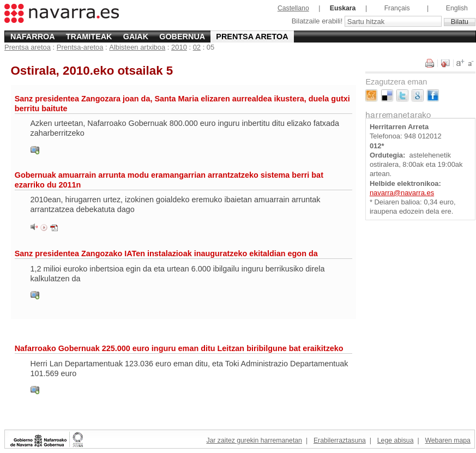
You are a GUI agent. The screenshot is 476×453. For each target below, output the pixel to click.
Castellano (293, 8)
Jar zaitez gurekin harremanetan (254, 440)
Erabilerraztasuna (340, 440)
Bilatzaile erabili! (318, 22)
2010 (179, 47)
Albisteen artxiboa (137, 47)
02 (197, 47)
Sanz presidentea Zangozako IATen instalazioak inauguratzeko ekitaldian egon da (166, 253)
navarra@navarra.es (402, 193)
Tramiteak (89, 37)
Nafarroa (33, 37)
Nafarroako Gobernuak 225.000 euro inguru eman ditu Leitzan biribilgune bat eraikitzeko (179, 348)
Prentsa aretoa (252, 37)
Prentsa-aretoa (80, 47)
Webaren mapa (447, 440)
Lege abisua (396, 440)
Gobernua (182, 37)
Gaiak (136, 37)
